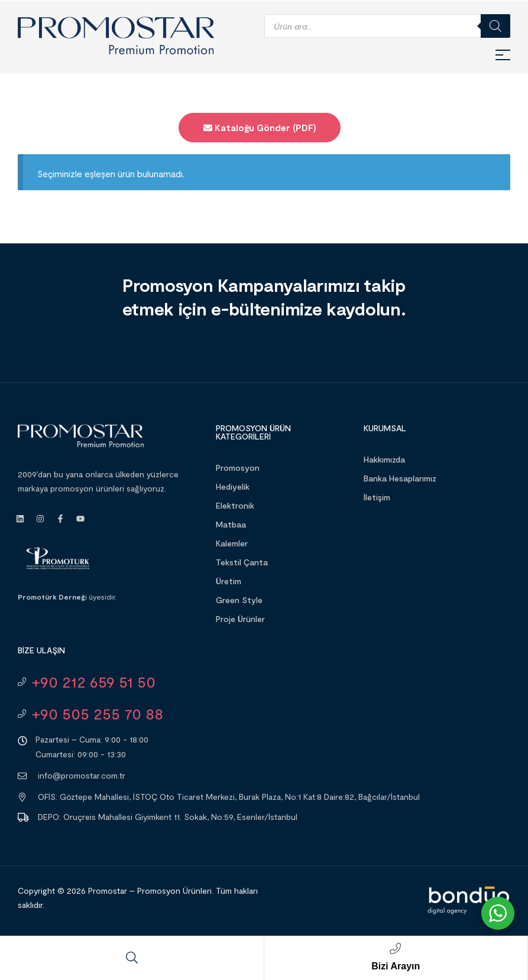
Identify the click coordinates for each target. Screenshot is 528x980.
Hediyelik (233, 486)
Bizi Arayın (396, 966)
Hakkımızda (384, 459)
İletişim (377, 497)
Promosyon (238, 468)
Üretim (229, 581)
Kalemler (232, 543)
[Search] (495, 26)
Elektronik (235, 505)
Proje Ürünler (240, 619)
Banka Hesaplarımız (400, 478)
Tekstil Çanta (242, 562)
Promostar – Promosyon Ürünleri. (151, 891)
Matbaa (231, 524)
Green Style (239, 600)
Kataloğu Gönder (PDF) (260, 128)
